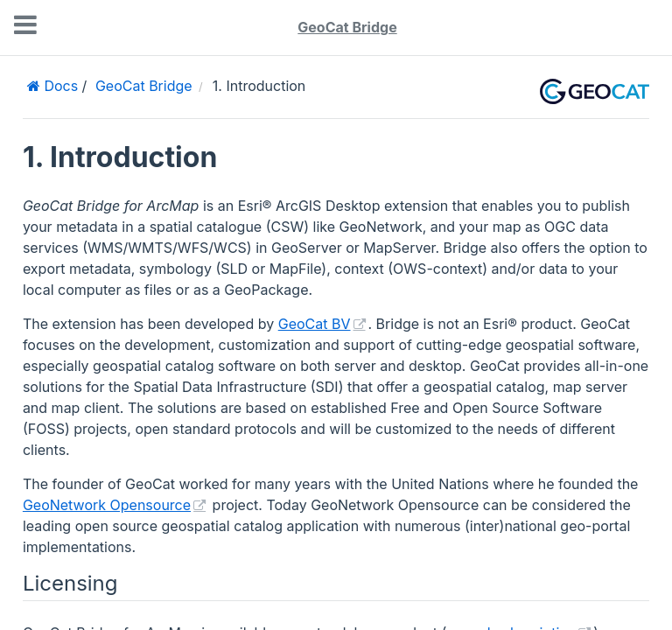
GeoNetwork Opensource (107, 505)
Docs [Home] (59, 86)
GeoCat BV (315, 324)
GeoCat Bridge (347, 27)
